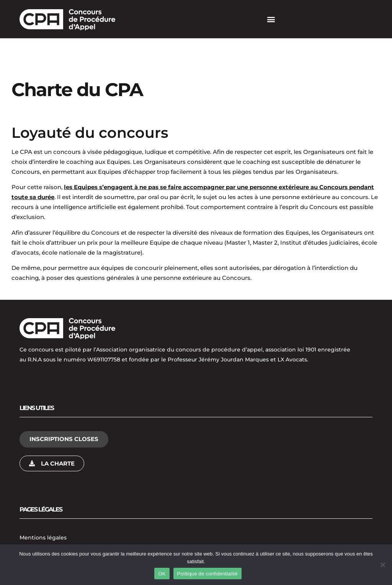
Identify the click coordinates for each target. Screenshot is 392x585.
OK (162, 574)
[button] (271, 19)
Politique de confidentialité (207, 574)
